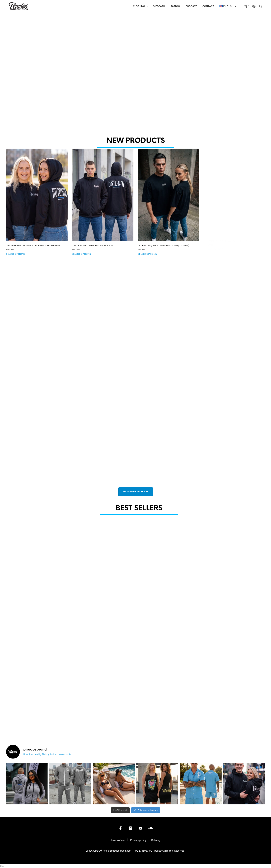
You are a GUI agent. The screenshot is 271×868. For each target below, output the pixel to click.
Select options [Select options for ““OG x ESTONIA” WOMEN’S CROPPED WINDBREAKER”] (16, 254)
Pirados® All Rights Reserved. (169, 851)
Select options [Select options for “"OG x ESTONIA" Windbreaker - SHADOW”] (83, 251)
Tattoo (175, 6)
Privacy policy (138, 840)
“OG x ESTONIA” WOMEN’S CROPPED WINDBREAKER (33, 245)
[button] (247, 6)
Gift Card (159, 6)
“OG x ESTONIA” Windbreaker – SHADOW (93, 242)
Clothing (139, 6)
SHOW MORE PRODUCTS (136, 492)
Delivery (156, 840)
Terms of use (118, 840)
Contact (208, 6)
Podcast (191, 6)
